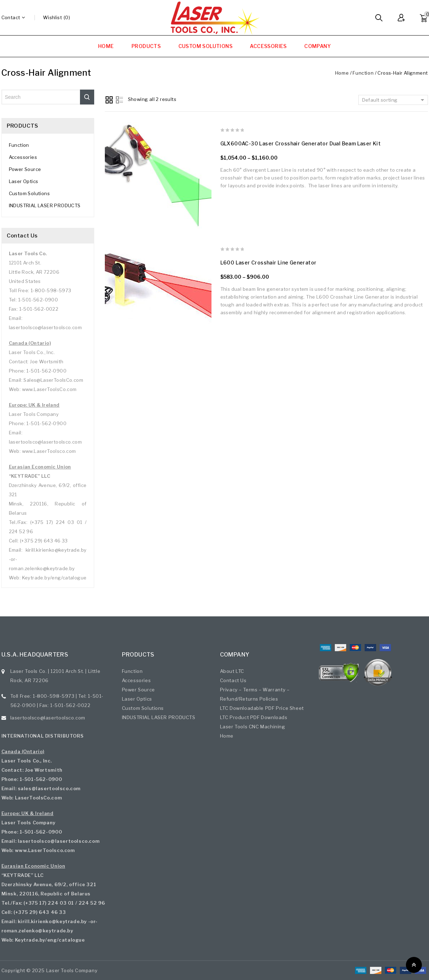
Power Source (25, 169)
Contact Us (233, 680)
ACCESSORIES (268, 46)
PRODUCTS (146, 46)
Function (363, 73)
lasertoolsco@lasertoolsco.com (48, 718)
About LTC (232, 671)
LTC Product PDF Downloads (254, 717)
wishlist (52, 17)
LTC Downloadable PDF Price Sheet (262, 708)
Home (342, 73)
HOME (106, 46)
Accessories (23, 157)
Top (414, 965)
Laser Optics (24, 181)
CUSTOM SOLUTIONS (205, 46)
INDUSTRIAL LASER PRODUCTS (45, 205)
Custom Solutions (29, 193)
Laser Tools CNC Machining (253, 727)
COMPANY (318, 46)
